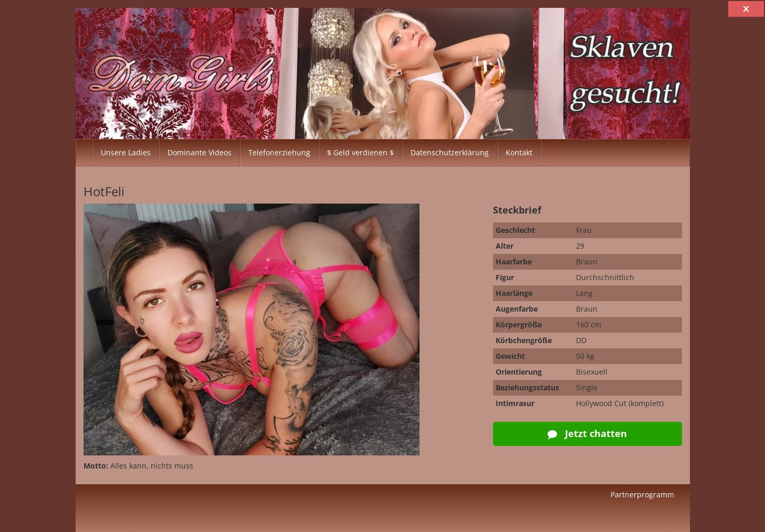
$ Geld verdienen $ (360, 152)
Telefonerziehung (279, 152)
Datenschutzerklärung (450, 152)
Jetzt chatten (587, 433)
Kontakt (519, 152)
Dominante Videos (200, 152)
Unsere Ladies (126, 152)
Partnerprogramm (642, 494)
